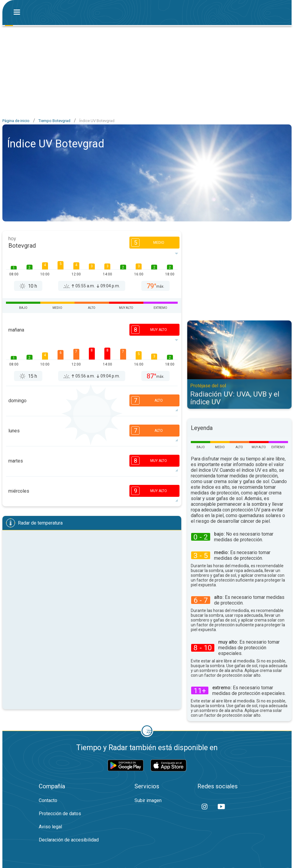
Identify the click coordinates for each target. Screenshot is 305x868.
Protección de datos (60, 814)
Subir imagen (148, 800)
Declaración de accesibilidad (69, 840)
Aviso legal (50, 827)
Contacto (48, 800)
